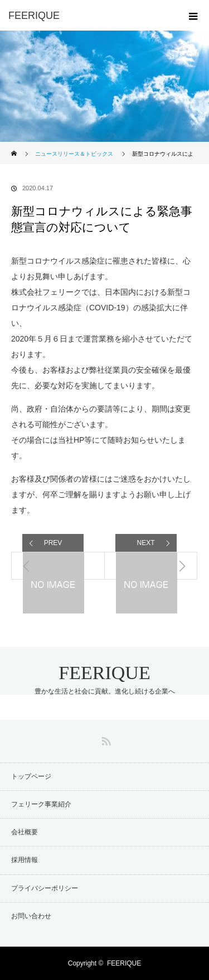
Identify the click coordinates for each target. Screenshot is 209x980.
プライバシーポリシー (45, 888)
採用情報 (25, 860)
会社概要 (25, 832)
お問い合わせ (31, 916)
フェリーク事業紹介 (41, 804)
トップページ (31, 776)
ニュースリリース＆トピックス (74, 154)
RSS (105, 739)
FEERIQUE (104, 673)
